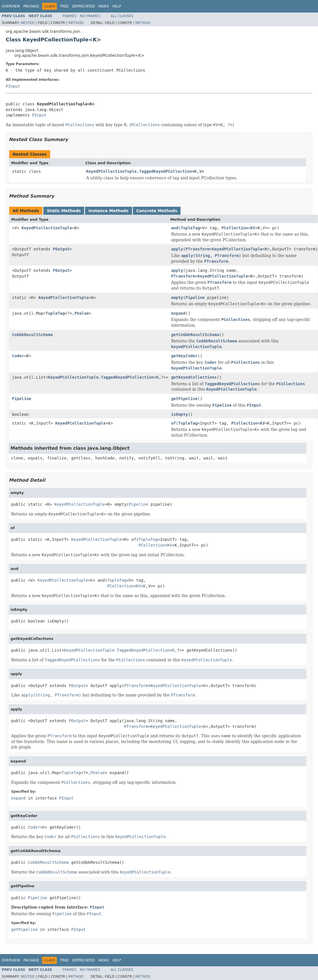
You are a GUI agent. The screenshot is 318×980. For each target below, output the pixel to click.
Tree (64, 6)
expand (178, 313)
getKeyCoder (184, 356)
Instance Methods (108, 211)
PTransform (198, 249)
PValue (82, 313)
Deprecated (84, 6)
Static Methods (64, 211)
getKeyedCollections (194, 377)
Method (76, 23)
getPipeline (184, 399)
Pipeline (195, 298)
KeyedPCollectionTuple (47, 228)
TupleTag (190, 228)
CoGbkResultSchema (32, 335)
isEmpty (180, 414)
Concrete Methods (157, 211)
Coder (18, 356)
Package (31, 6)
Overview (11, 6)
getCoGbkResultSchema (195, 335)
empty (177, 298)
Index (104, 6)
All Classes (122, 16)
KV (253, 228)
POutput (61, 249)
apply (177, 249)
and (175, 228)
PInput (13, 86)
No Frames (90, 16)
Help (117, 6)
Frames (70, 16)
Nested (27, 23)
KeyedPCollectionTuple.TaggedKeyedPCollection (139, 171)
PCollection (235, 228)
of (174, 423)
